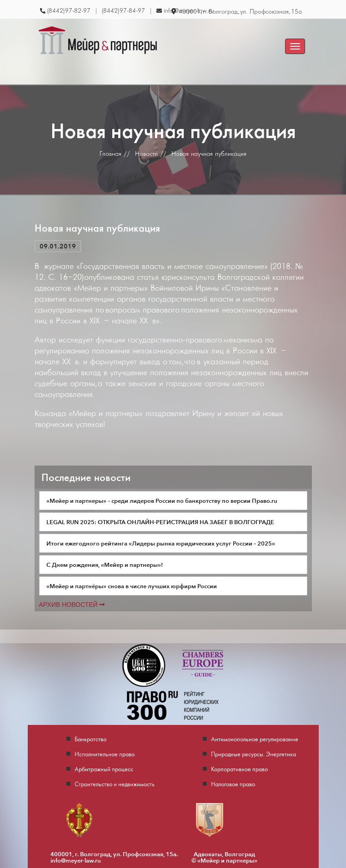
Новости (146, 154)
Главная (110, 154)
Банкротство (90, 739)
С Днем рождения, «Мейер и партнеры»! (105, 565)
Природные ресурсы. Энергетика (253, 754)
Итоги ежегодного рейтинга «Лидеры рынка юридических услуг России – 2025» (161, 543)
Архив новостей (72, 605)
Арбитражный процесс (104, 769)
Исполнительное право (105, 754)
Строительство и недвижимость (115, 784)
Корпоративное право (239, 769)
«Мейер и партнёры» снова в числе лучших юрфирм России (132, 586)
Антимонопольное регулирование (255, 739)
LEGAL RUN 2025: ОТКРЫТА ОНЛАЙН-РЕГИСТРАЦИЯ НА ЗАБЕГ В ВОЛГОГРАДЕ (160, 522)
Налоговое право (233, 784)
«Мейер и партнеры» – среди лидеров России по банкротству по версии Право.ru (162, 501)
